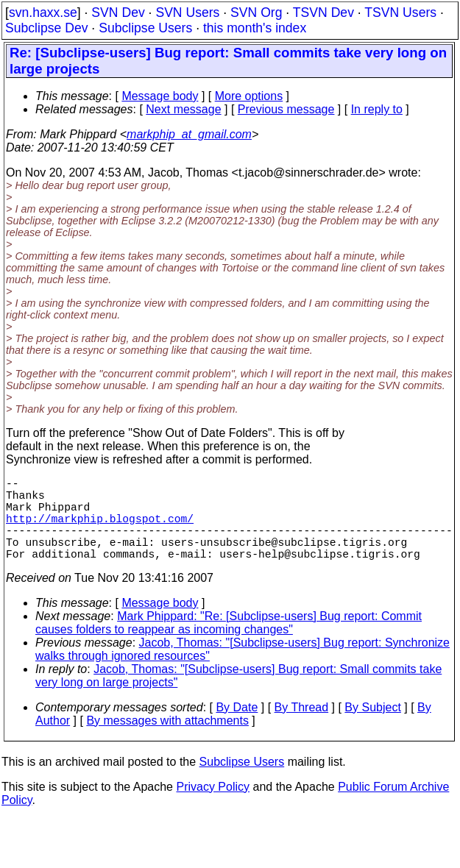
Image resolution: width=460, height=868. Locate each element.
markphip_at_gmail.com (189, 134)
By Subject (372, 728)
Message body (160, 96)
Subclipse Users (145, 28)
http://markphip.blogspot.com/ (100, 530)
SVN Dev (118, 13)
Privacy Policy (213, 807)
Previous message (286, 109)
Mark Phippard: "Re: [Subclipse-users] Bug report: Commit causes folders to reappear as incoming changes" (229, 643)
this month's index (255, 28)
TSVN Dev (323, 13)
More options (249, 96)
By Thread (302, 728)
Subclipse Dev (46, 28)
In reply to (377, 109)
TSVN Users (400, 13)
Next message (183, 109)
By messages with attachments (167, 741)
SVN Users (187, 13)
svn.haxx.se (43, 13)
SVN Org (256, 13)
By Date (237, 728)
